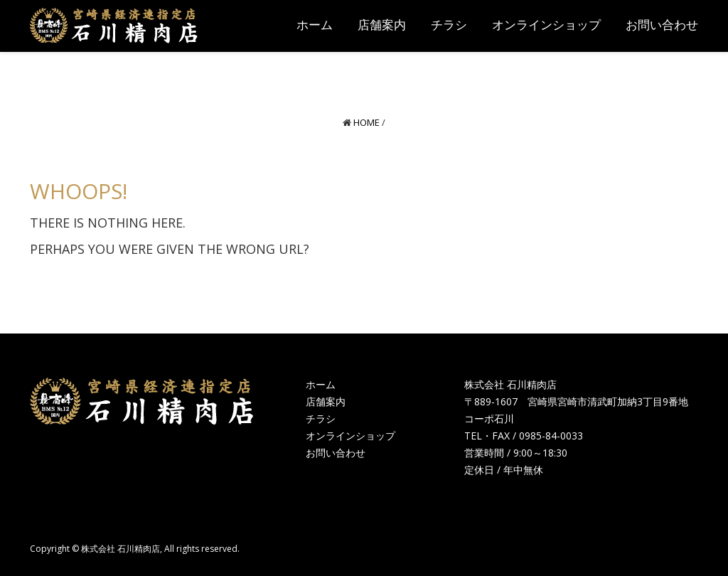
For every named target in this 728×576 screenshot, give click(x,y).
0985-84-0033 (551, 436)
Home (366, 122)
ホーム (321, 384)
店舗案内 (326, 401)
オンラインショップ (350, 436)
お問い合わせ (336, 453)
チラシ (321, 418)
